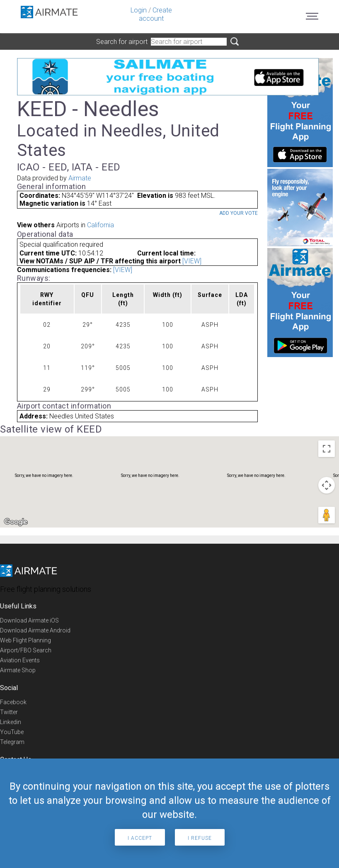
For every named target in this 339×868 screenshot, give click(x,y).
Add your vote (239, 213)
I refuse (200, 838)
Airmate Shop (18, 670)
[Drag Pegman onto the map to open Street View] (327, 515)
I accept (140, 838)
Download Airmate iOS (29, 620)
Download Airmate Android (35, 630)
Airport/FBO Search (26, 650)
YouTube (12, 732)
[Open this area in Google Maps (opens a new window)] (16, 522)
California (100, 225)
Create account (155, 14)
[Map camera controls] (327, 485)
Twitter (9, 712)
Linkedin (11, 722)
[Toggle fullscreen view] (327, 449)
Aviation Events (20, 660)
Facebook (13, 702)
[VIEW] (192, 261)
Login (139, 10)
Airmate (80, 178)
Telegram (12, 742)
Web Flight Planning (25, 640)
